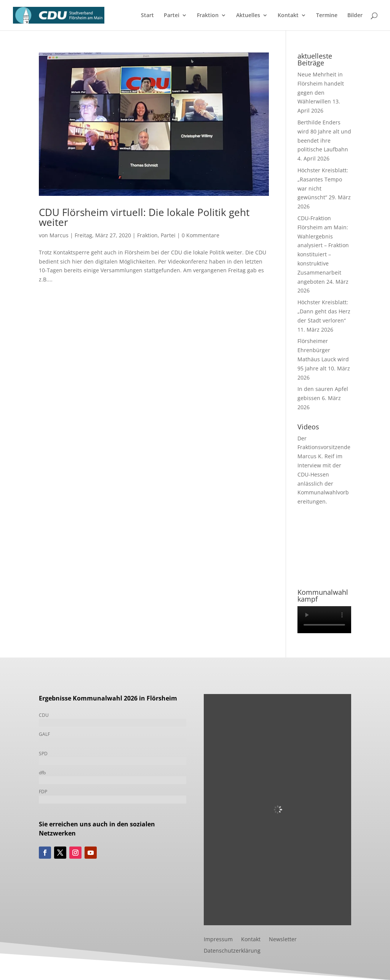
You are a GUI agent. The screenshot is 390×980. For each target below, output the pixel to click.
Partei (172, 16)
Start (147, 16)
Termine (327, 16)
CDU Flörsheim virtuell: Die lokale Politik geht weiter (144, 217)
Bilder (355, 16)
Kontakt (288, 16)
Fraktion (208, 16)
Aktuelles (248, 16)
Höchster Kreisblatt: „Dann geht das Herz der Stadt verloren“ (324, 311)
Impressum (218, 940)
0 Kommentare (201, 235)
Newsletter (283, 940)
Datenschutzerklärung (232, 951)
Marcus (59, 235)
